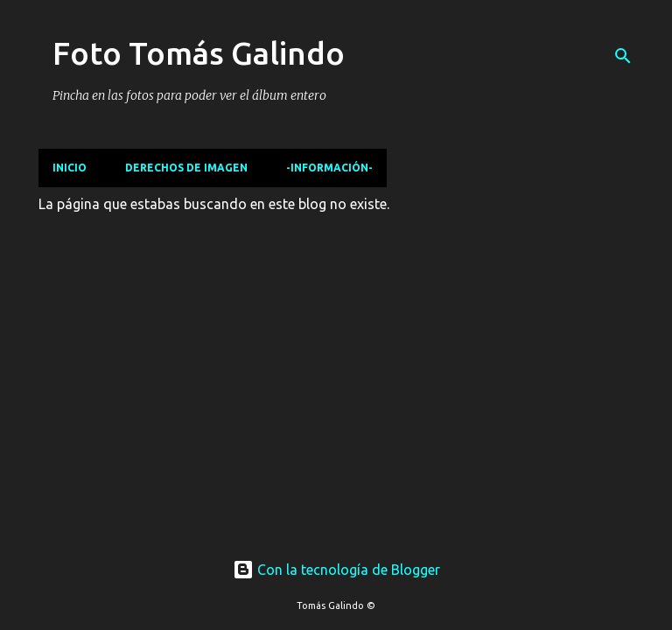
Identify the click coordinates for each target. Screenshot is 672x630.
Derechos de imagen (186, 168)
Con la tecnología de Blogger (336, 570)
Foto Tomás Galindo (199, 53)
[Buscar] (623, 56)
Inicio (70, 168)
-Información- (329, 168)
